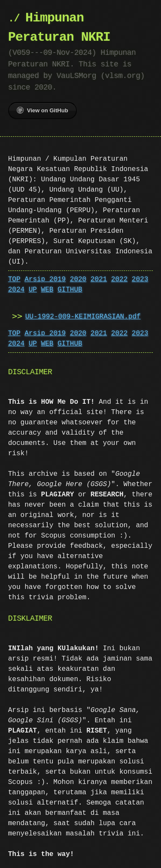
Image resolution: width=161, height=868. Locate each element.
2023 (140, 279)
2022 (119, 279)
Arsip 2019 (45, 279)
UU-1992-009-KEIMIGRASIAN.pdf (83, 317)
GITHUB (70, 290)
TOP (14, 279)
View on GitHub (43, 110)
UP (33, 290)
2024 (16, 290)
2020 (78, 279)
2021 (99, 279)
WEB (47, 290)
